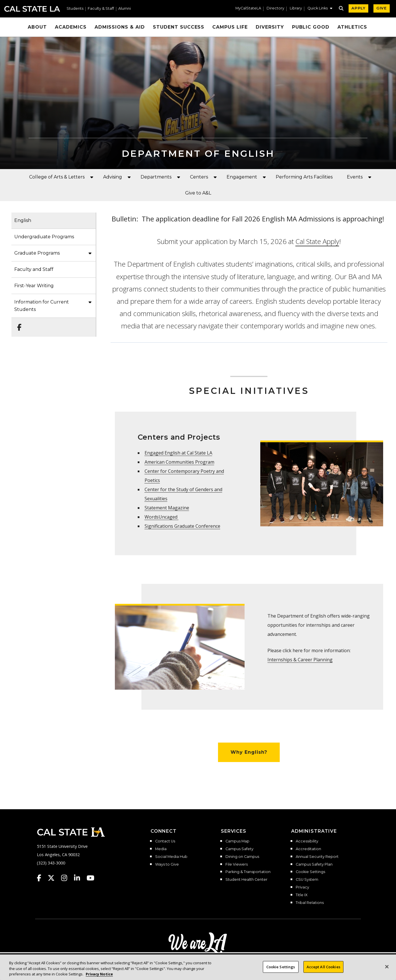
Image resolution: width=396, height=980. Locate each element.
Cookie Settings (310, 872)
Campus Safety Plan (314, 864)
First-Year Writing (34, 286)
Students (75, 9)
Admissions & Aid (120, 27)
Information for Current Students (42, 306)
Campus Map (237, 841)
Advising (113, 177)
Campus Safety (239, 849)
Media (161, 849)
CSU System (307, 880)
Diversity (270, 27)
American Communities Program (179, 462)
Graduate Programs (37, 253)
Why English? (249, 752)
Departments (156, 177)
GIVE (382, 8)
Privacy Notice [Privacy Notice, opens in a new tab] (99, 977)
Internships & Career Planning (300, 660)
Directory (275, 8)
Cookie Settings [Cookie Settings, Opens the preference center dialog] (281, 969)
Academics (71, 27)
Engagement (242, 177)
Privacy (302, 887)
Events (355, 177)
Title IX (302, 895)
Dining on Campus (242, 857)
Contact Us (165, 841)
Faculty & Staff (101, 9)
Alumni (125, 9)
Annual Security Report (317, 857)
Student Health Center (246, 880)
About (37, 27)
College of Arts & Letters (57, 177)
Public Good (311, 27)
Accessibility (307, 841)
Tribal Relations (310, 903)
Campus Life (230, 27)
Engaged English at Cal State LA (178, 453)
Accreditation (308, 849)
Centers (199, 177)
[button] (320, 9)
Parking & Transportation (248, 872)
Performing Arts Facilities (304, 177)
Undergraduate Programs (44, 237)
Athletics (352, 27)
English (23, 220)
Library (296, 8)
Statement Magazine (167, 508)
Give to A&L (198, 193)
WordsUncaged (162, 517)
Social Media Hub (171, 857)
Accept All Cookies (323, 969)
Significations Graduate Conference (182, 526)
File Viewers (237, 864)
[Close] (387, 969)
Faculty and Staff (34, 269)
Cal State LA (32, 9)
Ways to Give (167, 864)
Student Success (179, 27)
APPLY (358, 8)
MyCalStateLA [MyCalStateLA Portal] (248, 8)
